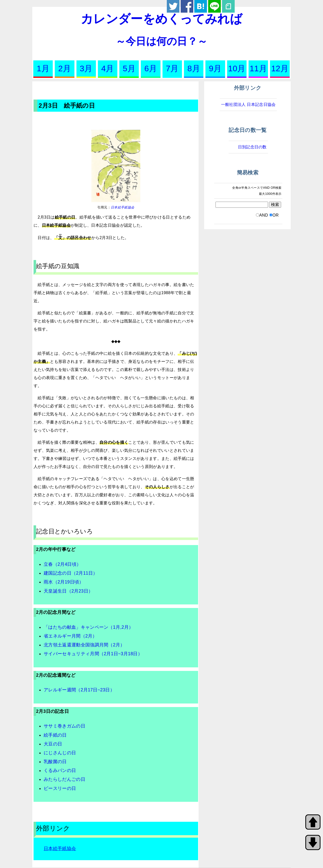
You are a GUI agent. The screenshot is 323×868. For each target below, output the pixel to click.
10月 (237, 68)
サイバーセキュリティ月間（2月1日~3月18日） (93, 654)
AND (264, 215)
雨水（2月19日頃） (64, 582)
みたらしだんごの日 (64, 779)
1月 (43, 68)
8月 (194, 68)
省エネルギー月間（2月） (70, 636)
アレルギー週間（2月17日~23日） (79, 690)
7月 (172, 68)
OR (276, 215)
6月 (151, 68)
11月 (258, 68)
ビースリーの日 (60, 788)
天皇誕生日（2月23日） (68, 591)
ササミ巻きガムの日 (64, 726)
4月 (107, 68)
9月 (215, 68)
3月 (86, 68)
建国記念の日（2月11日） (71, 573)
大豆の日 (53, 744)
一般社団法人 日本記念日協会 (248, 104)
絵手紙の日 (55, 735)
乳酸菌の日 (55, 762)
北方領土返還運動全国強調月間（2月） (84, 645)
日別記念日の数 (252, 147)
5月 (129, 68)
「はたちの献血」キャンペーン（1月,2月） (88, 627)
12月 (280, 68)
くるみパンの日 (60, 770)
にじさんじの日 (60, 753)
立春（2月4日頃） (62, 564)
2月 (65, 68)
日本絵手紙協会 (123, 207)
